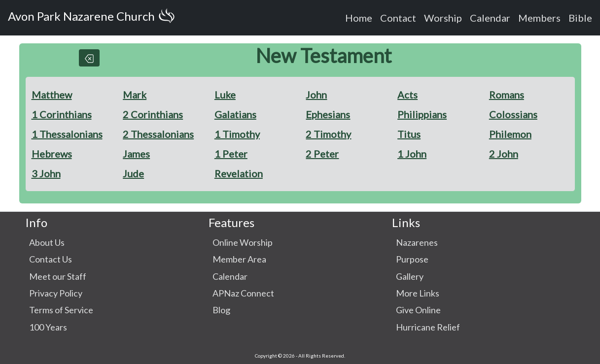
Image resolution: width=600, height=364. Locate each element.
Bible (580, 18)
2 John (504, 154)
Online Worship (243, 242)
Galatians (235, 114)
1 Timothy (237, 134)
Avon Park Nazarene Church (93, 18)
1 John (412, 154)
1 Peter (231, 154)
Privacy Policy (56, 293)
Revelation (239, 173)
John (316, 95)
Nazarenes (417, 242)
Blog (221, 310)
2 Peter (322, 154)
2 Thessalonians (158, 134)
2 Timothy (328, 134)
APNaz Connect (243, 293)
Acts (407, 95)
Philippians (422, 114)
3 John (46, 173)
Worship (443, 18)
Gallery (410, 276)
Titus (409, 134)
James (136, 154)
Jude (133, 173)
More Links (418, 293)
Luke (225, 95)
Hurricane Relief (428, 327)
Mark (135, 95)
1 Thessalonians (67, 134)
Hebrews (52, 154)
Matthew (52, 95)
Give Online (418, 310)
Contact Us (51, 259)
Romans (507, 95)
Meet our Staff (58, 276)
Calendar (490, 18)
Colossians (513, 114)
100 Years (48, 327)
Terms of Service (61, 310)
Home (359, 18)
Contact (398, 18)
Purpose (412, 259)
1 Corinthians (62, 114)
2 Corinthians (153, 114)
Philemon (510, 134)
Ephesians (328, 114)
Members (539, 18)
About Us (47, 242)
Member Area (239, 259)
